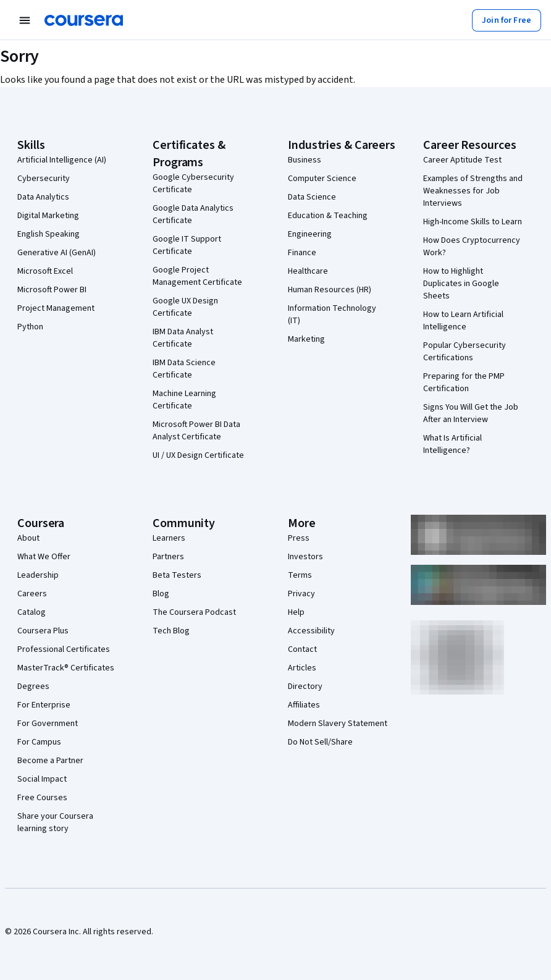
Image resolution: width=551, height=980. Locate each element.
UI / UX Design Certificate (198, 455)
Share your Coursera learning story (55, 822)
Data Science (312, 197)
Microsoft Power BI (52, 290)
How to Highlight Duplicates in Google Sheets (461, 284)
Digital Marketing (48, 216)
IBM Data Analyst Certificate (183, 338)
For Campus (39, 742)
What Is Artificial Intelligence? (452, 444)
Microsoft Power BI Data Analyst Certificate (196, 431)
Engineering (310, 234)
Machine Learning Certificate (184, 400)
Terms (300, 575)
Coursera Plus (43, 631)
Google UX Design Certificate (185, 307)
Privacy (301, 594)
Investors (305, 557)
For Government (48, 724)
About (28, 538)
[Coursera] (84, 20)
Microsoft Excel (45, 271)
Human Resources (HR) (330, 290)
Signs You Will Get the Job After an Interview (471, 413)
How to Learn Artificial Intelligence (463, 321)
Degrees (33, 686)
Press (299, 538)
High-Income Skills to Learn (473, 222)
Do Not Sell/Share (320, 742)
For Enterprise (44, 705)
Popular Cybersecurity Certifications (465, 352)
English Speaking (48, 234)
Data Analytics (43, 197)
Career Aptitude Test (462, 160)
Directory (305, 686)
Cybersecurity (44, 179)
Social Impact (42, 779)
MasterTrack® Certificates (66, 668)
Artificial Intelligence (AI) (62, 160)
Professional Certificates (64, 649)
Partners (168, 557)
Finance (302, 253)
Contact (302, 649)
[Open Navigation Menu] (25, 20)
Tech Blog (171, 631)
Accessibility (311, 631)
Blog (161, 594)
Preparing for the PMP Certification (464, 382)
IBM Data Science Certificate (184, 369)
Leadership (38, 575)
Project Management (56, 308)
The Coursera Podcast (194, 612)
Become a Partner (50, 761)
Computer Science (322, 179)
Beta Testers (177, 575)
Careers (32, 594)
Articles (302, 668)
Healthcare (308, 271)
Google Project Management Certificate (197, 276)
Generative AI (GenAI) (57, 253)
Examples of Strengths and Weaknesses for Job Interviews (473, 191)
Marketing (306, 339)
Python (30, 327)
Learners (169, 538)
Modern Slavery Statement (338, 724)
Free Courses (42, 798)
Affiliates (304, 705)
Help (296, 612)
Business (305, 160)
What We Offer (44, 557)
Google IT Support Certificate (187, 245)
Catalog (32, 612)
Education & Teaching (328, 216)
